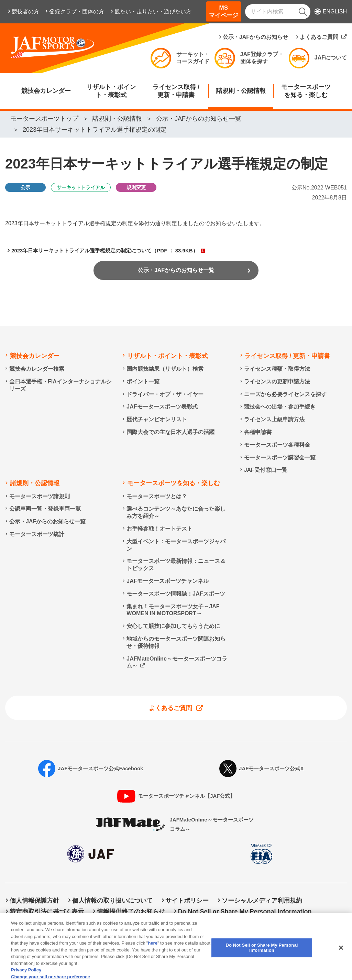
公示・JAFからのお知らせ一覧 (176, 274)
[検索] (303, 12)
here (152, 951)
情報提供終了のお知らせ (131, 912)
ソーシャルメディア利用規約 (262, 901)
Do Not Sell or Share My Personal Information (245, 912)
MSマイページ (224, 12)
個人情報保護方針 (34, 901)
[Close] (341, 955)
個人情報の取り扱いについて (112, 901)
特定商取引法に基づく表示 (47, 912)
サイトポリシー (187, 901)
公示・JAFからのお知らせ (255, 37)
